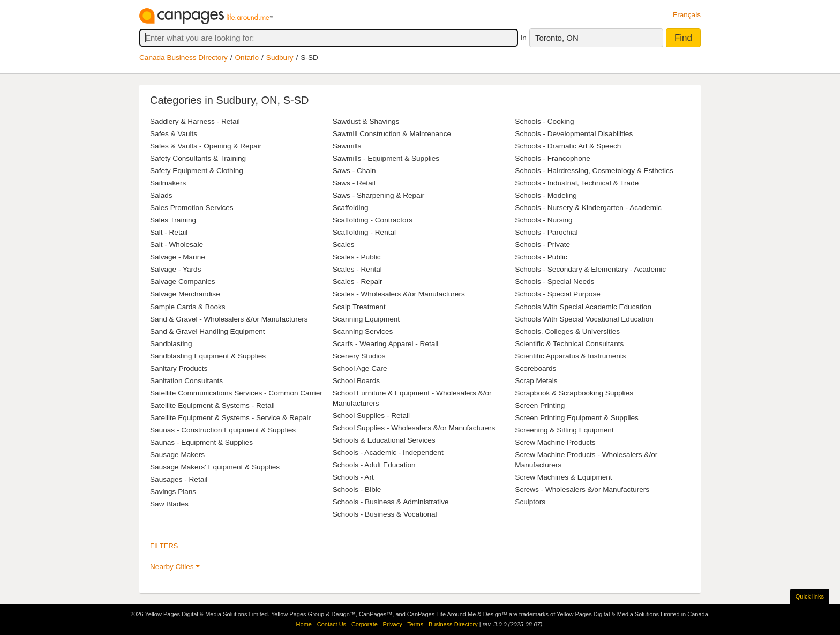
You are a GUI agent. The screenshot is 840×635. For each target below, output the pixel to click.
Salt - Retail (169, 232)
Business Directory (453, 624)
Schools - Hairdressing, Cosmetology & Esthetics (594, 171)
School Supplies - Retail (371, 416)
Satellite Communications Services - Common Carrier (236, 393)
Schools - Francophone (553, 158)
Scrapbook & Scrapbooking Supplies (574, 393)
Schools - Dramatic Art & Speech (568, 146)
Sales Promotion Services (192, 208)
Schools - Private (542, 245)
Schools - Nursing (543, 220)
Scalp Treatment (359, 307)
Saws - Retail (354, 183)
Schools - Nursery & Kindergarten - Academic (588, 208)
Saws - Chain (354, 171)
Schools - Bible (357, 490)
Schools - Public (541, 257)
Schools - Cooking (544, 121)
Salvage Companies (183, 282)
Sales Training (173, 220)
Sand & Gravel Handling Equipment (208, 331)
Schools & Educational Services (384, 440)
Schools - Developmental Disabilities (574, 134)
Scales (344, 245)
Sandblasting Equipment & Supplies (208, 356)
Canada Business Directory (183, 58)
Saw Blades (169, 504)
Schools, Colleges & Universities (567, 331)
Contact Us (332, 624)
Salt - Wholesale (177, 245)
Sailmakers (168, 183)
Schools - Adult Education (374, 465)
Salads (161, 195)
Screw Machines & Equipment (563, 477)
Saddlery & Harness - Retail (195, 121)
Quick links (810, 596)
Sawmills (347, 146)
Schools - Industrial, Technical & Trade (577, 183)
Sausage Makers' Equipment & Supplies (215, 467)
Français (687, 15)
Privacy (393, 624)
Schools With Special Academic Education (583, 307)
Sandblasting (171, 344)
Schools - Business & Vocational (385, 514)
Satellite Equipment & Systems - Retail (212, 405)
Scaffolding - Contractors (373, 220)
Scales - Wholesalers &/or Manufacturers (399, 294)
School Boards (356, 381)
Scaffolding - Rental (364, 232)
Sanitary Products (179, 368)
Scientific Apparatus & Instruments (570, 356)
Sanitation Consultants (186, 381)
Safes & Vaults (174, 134)
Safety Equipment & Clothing (197, 171)
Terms (415, 624)
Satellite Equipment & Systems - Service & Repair (230, 418)
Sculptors (530, 502)
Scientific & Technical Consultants (569, 344)
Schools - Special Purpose (557, 294)
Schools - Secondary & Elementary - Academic (590, 269)
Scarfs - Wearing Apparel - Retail (386, 344)
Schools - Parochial (546, 232)
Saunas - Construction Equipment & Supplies (223, 430)
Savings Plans (173, 492)
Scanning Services (363, 331)
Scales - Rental (357, 269)
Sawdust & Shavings (366, 121)
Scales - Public (357, 257)
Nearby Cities (172, 567)
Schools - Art (353, 477)
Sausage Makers (177, 455)
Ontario (247, 58)
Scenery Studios (359, 356)
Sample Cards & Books (188, 307)
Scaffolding (351, 208)
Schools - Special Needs (554, 282)
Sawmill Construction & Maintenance (392, 134)
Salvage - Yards (175, 269)
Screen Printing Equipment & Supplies (576, 418)
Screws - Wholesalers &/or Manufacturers (582, 490)
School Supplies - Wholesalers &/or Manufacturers (414, 428)
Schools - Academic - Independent (388, 453)
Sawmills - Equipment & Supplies (386, 158)
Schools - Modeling (546, 195)
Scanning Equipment (366, 319)
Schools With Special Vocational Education (584, 319)
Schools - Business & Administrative (391, 502)
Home (304, 624)
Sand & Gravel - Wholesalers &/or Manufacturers (229, 319)
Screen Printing (540, 405)
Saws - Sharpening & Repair (379, 195)
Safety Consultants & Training (198, 158)
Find (683, 38)
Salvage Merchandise (185, 294)
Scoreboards (535, 368)
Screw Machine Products (555, 442)
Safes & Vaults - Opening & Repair (206, 146)
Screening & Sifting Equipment (564, 430)
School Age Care (360, 368)
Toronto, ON (557, 38)
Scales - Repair (358, 282)
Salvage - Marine (178, 257)
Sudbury (280, 58)
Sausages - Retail (179, 479)
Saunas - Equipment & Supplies (201, 442)
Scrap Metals (536, 381)
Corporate (365, 624)
